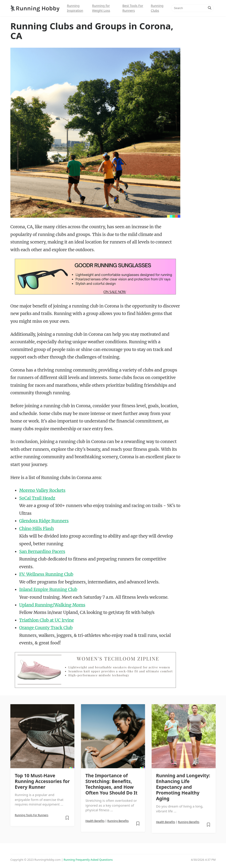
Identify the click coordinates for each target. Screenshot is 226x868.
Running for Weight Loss (101, 8)
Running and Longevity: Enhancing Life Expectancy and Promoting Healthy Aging (183, 787)
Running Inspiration (75, 8)
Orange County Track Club (46, 628)
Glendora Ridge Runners (44, 521)
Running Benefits (118, 821)
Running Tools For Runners (32, 815)
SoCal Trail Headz (37, 498)
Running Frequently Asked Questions (88, 860)
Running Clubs (157, 8)
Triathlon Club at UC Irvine (47, 620)
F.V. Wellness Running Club (46, 574)
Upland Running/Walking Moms (52, 605)
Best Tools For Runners (133, 8)
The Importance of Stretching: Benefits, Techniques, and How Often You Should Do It (111, 784)
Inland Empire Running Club (48, 589)
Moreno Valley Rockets (42, 490)
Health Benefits (95, 821)
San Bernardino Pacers (42, 551)
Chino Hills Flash (37, 528)
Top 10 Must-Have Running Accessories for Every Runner (42, 781)
